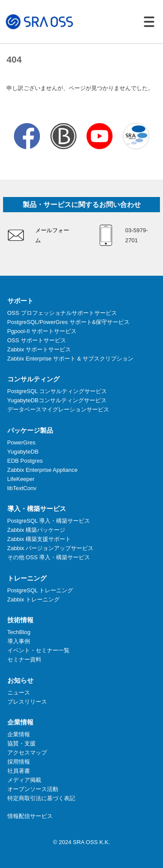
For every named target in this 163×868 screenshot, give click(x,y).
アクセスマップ (27, 753)
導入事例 (19, 641)
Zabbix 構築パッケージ (37, 530)
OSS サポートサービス (37, 340)
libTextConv (22, 488)
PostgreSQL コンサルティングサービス (57, 391)
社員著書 (19, 771)
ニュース (19, 693)
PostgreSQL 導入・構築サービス (49, 521)
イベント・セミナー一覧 (38, 650)
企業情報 (19, 734)
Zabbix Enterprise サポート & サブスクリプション (70, 359)
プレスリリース (27, 702)
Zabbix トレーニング (34, 599)
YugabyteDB (23, 452)
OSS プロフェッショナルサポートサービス (62, 313)
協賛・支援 (22, 743)
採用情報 (19, 762)
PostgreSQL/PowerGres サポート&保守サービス (69, 322)
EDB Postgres (25, 461)
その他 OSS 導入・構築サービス (49, 557)
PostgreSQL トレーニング (40, 590)
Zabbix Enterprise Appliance (43, 470)
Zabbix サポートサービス (39, 349)
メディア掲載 (24, 780)
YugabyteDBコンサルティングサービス (57, 400)
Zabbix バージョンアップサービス (51, 548)
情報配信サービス (30, 816)
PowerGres (22, 442)
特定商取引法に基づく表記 (41, 798)
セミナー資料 (24, 659)
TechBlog (19, 632)
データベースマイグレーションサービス (58, 409)
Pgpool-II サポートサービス (42, 331)
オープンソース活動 (33, 789)
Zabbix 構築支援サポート (39, 539)
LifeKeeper (21, 479)
